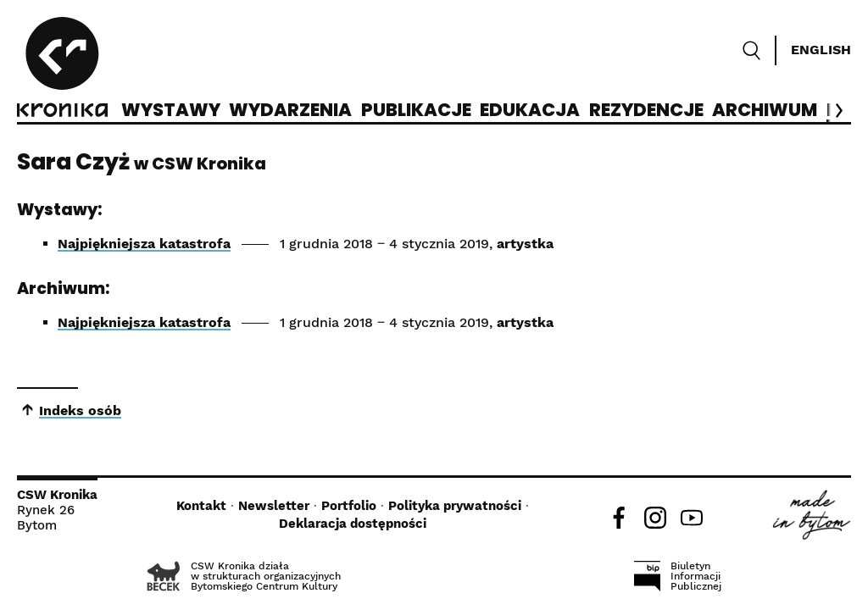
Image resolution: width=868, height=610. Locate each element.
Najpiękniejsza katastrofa (144, 244)
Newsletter (274, 506)
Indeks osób (80, 410)
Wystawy (171, 111)
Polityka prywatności (455, 506)
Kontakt (201, 506)
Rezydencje (646, 111)
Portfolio (349, 506)
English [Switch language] (821, 50)
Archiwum (765, 111)
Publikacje (416, 111)
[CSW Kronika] (62, 69)
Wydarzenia (290, 111)
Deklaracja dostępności (353, 524)
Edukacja (530, 111)
